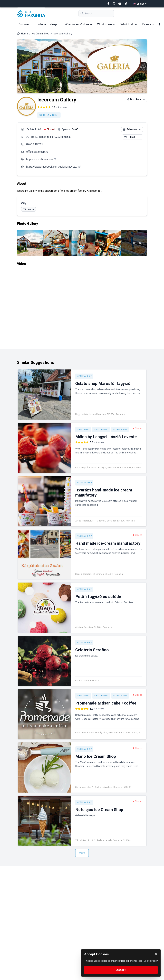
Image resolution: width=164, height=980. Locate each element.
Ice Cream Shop (40, 34)
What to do (129, 24)
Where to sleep (49, 24)
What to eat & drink (78, 24)
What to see (106, 24)
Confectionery (101, 429)
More (82, 853)
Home (24, 34)
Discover (26, 24)
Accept (121, 970)
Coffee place (83, 429)
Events (148, 24)
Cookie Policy (151, 961)
